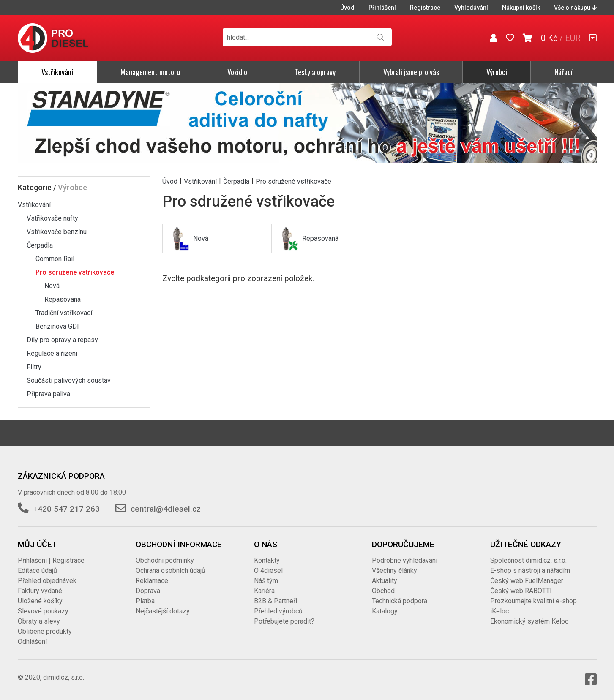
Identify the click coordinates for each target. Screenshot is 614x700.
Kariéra (264, 591)
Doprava (148, 591)
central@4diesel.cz (166, 509)
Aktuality (385, 581)
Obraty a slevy (39, 621)
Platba (145, 601)
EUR (573, 38)
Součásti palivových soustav (69, 380)
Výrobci (497, 72)
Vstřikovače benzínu (57, 232)
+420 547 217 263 (66, 509)
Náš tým (266, 581)
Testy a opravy (315, 72)
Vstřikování (57, 72)
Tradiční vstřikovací (64, 313)
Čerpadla (40, 245)
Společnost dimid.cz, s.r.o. (528, 560)
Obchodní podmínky (165, 560)
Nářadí (564, 72)
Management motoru (150, 72)
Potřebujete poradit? (284, 621)
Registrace (425, 8)
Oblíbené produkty (45, 631)
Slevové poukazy (43, 611)
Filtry (34, 367)
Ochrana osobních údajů (171, 571)
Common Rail (55, 259)
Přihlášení (382, 8)
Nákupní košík (521, 8)
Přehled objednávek (47, 581)
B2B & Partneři (276, 601)
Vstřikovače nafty (52, 218)
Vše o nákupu (575, 8)
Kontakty (267, 560)
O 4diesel (268, 571)
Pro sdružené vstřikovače (75, 272)
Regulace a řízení (52, 353)
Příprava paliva (48, 394)
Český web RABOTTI (521, 591)
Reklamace (152, 581)
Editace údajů (37, 571)
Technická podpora (400, 601)
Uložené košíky (40, 601)
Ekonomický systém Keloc (529, 621)
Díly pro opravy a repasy (62, 340)
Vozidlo (237, 72)
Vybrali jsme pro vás (411, 72)
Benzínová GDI (57, 326)
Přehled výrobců (278, 611)
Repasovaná (63, 299)
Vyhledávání (471, 8)
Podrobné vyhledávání (405, 560)
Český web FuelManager (527, 581)
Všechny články (394, 571)
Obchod (383, 591)
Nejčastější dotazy (163, 611)
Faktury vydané (40, 591)
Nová (52, 286)
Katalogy (385, 611)
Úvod (347, 8)
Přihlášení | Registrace (51, 560)
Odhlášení (32, 641)
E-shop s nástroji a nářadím (530, 571)
